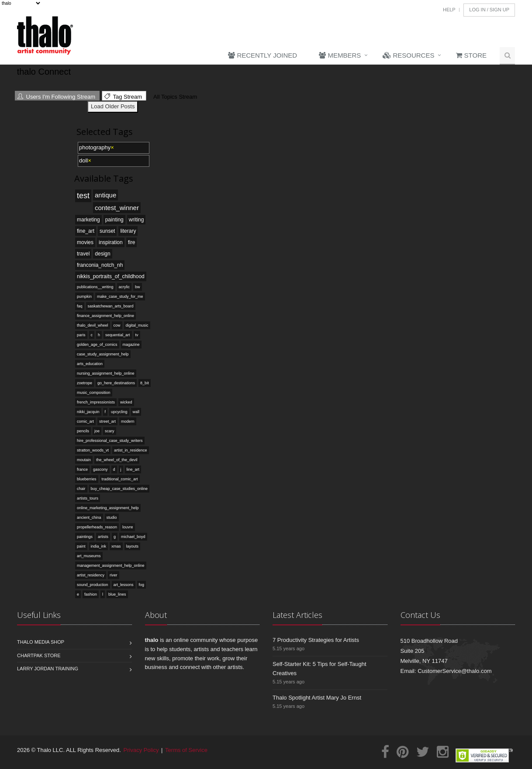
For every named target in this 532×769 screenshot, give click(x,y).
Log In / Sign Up (489, 10)
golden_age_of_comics (97, 345)
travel (83, 254)
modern (128, 421)
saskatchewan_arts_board (111, 306)
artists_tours (88, 498)
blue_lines (117, 594)
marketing (88, 220)
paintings (85, 537)
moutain (84, 460)
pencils (83, 431)
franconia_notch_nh (100, 265)
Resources (408, 55)
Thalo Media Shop (41, 642)
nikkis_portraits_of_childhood (111, 276)
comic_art (85, 421)
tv (137, 335)
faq (80, 306)
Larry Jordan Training (48, 669)
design (102, 254)
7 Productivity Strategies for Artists (316, 640)
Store (471, 55)
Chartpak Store (39, 655)
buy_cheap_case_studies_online (119, 489)
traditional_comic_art (120, 479)
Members (340, 55)
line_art (133, 469)
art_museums (89, 556)
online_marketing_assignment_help (108, 508)
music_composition (94, 393)
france (82, 469)
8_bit (145, 383)
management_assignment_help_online (111, 566)
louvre (128, 527)
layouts (133, 546)
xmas (116, 546)
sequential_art (118, 335)
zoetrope (85, 383)
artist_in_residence (131, 450)
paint (81, 546)
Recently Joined (263, 55)
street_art (107, 421)
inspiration (111, 242)
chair (81, 489)
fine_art (86, 231)
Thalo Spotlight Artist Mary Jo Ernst (317, 698)
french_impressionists (96, 402)
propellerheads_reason (97, 527)
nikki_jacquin (88, 412)
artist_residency (91, 575)
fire (132, 242)
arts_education (90, 364)
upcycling (119, 412)
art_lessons (124, 585)
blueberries (87, 479)
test (83, 196)
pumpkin (84, 297)
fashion (91, 594)
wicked (126, 402)
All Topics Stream (174, 97)
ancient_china (89, 517)
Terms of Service (186, 750)
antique (105, 195)
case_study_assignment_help (103, 354)
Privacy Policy (141, 750)
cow (117, 325)
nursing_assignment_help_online (106, 373)
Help (449, 10)
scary (110, 431)
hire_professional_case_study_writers (110, 441)
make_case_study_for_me (120, 297)
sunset (107, 231)
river (114, 575)
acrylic (124, 287)
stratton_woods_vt (93, 450)
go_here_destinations (116, 383)
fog (142, 585)
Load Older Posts (113, 106)
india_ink (99, 546)
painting (114, 220)
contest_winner (117, 208)
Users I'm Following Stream (56, 97)
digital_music (137, 325)
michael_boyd (133, 537)
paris (81, 335)
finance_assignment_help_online (105, 316)
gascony (100, 469)
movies (85, 242)
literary (128, 231)
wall (136, 412)
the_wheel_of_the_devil (117, 460)
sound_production (93, 585)
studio (112, 517)
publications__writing (95, 287)
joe (97, 431)
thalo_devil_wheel (93, 325)
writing (136, 220)
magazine (131, 345)
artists (103, 537)
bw (138, 287)
